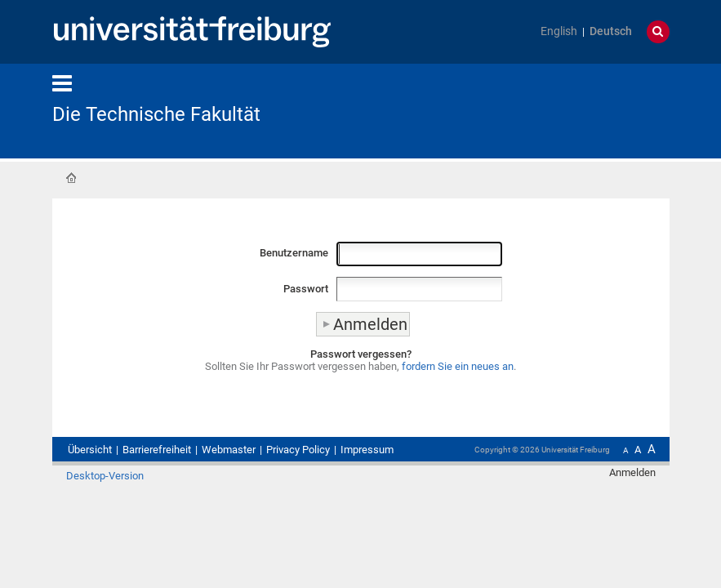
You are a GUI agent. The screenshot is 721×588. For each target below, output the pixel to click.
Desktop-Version (105, 476)
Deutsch (611, 31)
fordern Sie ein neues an (458, 366)
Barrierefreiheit (157, 450)
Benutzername (294, 253)
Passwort (306, 289)
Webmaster (229, 450)
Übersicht (90, 450)
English (559, 31)
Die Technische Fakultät (156, 114)
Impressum (367, 450)
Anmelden (632, 472)
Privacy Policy (298, 450)
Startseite (71, 178)
